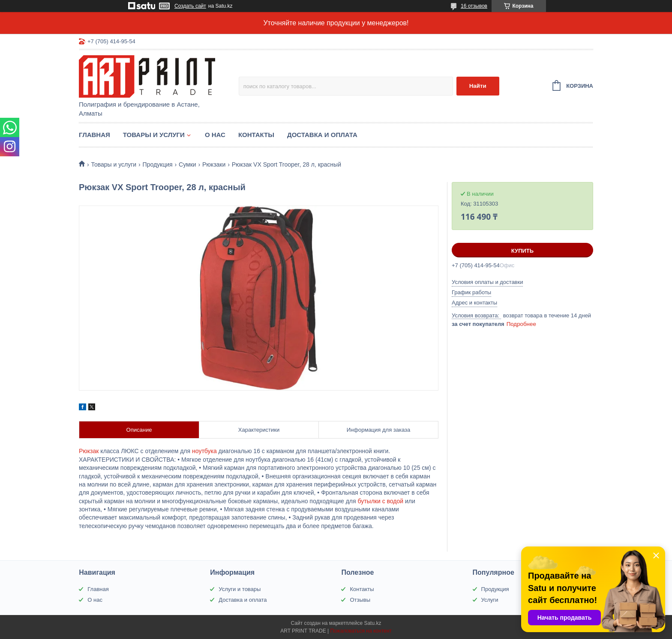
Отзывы (360, 600)
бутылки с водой (380, 501)
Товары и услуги (154, 135)
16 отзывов (474, 6)
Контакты (256, 135)
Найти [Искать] (478, 86)
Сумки (187, 164)
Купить (522, 251)
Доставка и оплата (322, 135)
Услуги (490, 600)
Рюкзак (89, 451)
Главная (94, 135)
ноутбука (204, 451)
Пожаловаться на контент (361, 631)
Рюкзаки (214, 164)
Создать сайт (190, 6)
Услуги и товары (240, 589)
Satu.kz (372, 623)
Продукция (158, 164)
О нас (215, 135)
